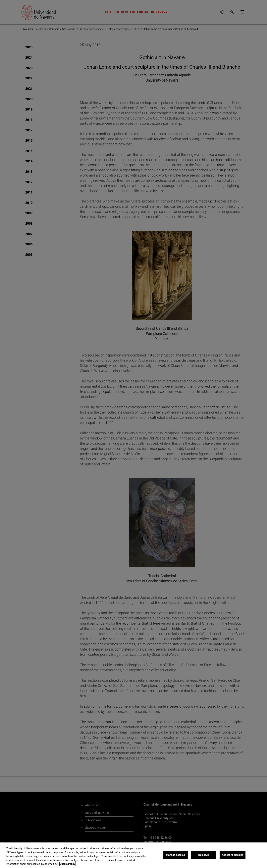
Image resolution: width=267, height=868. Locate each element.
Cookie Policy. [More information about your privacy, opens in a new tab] (68, 864)
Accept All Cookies (233, 855)
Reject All (204, 855)
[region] (133, 855)
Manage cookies (176, 855)
